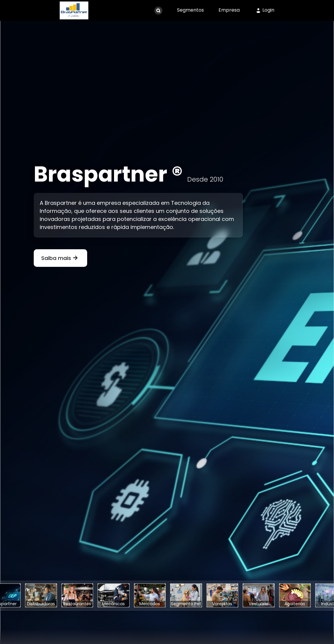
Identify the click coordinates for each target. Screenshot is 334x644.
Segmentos (190, 10)
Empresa (229, 10)
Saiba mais (60, 258)
